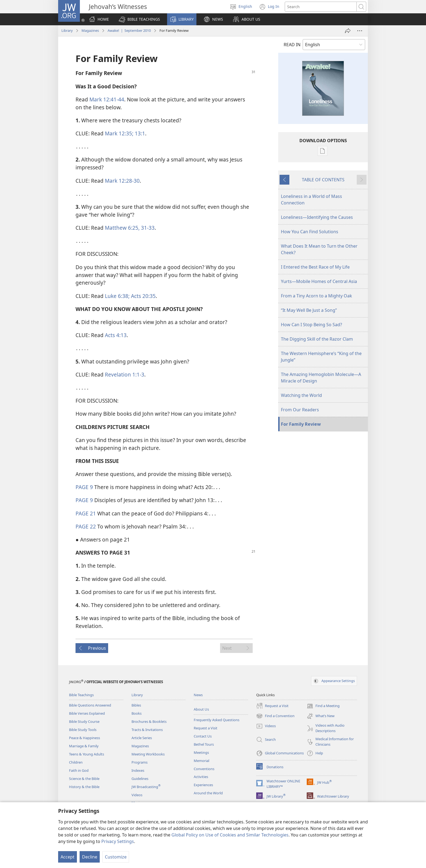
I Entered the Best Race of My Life (315, 267)
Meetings (201, 752)
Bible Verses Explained (87, 713)
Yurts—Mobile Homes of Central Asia (319, 281)
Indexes (138, 770)
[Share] (348, 31)
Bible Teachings (81, 695)
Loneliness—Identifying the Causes (317, 217)
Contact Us (203, 736)
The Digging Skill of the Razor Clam (317, 339)
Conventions (204, 769)
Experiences (203, 785)
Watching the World (301, 395)
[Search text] (321, 7)
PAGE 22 (86, 526)
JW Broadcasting (146, 787)
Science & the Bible (84, 779)
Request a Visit (206, 728)
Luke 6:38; (117, 296)
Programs (140, 762)
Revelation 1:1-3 (125, 374)
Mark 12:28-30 (122, 181)
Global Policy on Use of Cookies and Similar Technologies (230, 835)
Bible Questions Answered (90, 705)
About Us (201, 709)
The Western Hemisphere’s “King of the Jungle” (321, 357)
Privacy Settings (118, 841)
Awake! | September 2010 (129, 30)
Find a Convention (275, 716)
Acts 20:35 (143, 296)
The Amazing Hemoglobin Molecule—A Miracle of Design (321, 378)
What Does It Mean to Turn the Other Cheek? (319, 249)
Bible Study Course (84, 721)
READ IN (292, 45)
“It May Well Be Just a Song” (309, 310)
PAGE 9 (84, 487)
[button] (139, 19)
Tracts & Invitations (147, 730)
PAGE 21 (86, 513)
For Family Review (301, 424)
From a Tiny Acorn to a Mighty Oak (317, 296)
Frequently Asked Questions (217, 720)
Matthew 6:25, (122, 228)
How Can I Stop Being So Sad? (311, 325)
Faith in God (79, 770)
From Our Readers (300, 410)
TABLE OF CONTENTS (323, 180)
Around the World (208, 793)
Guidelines (140, 779)
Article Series (142, 738)
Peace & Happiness (84, 738)
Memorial (201, 761)
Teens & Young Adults (87, 754)
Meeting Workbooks (148, 754)
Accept (68, 857)
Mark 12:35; (119, 133)
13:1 (139, 133)
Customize (116, 857)
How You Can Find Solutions (310, 232)
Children (76, 762)
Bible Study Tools (83, 730)
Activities (201, 777)
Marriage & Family (84, 746)
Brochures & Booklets (149, 721)
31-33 (147, 228)
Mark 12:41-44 (107, 99)
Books (137, 713)
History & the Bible (84, 787)
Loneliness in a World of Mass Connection (311, 200)
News (198, 695)
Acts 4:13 (116, 335)
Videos (137, 795)
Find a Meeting (323, 706)
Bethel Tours (204, 744)
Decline (90, 857)
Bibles (136, 705)
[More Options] (360, 31)
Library (67, 30)
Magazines (90, 30)
